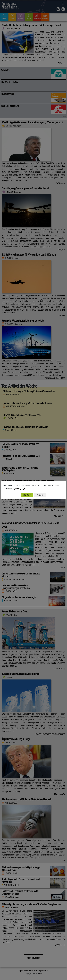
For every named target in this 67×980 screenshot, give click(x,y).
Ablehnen (40, 495)
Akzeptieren (27, 495)
